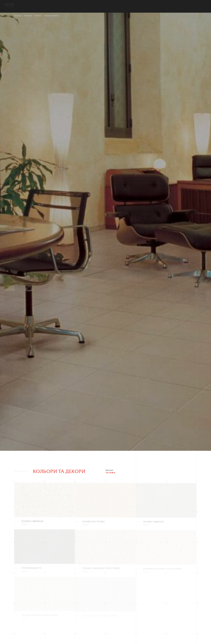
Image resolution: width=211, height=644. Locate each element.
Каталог (28, 16)
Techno (38, 16)
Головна (18, 16)
